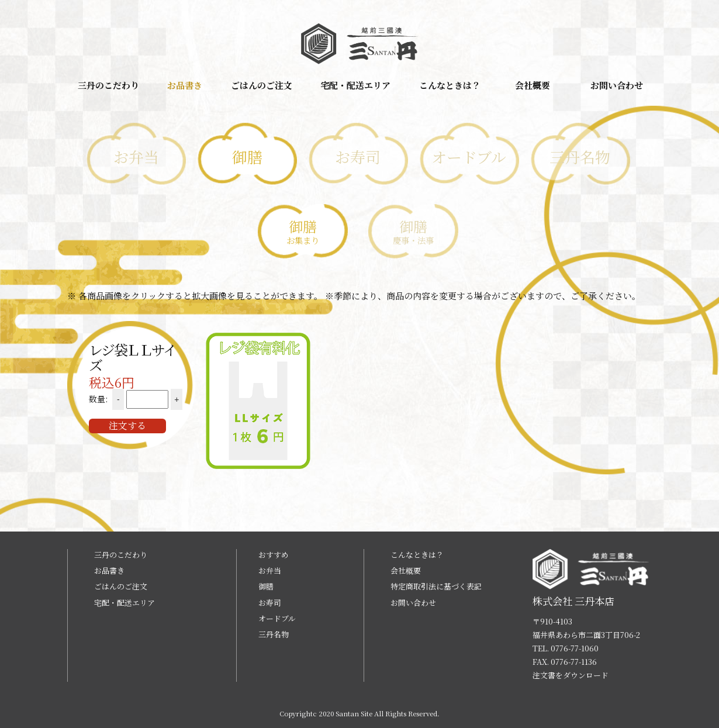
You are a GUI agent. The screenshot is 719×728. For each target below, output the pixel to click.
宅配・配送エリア (355, 85)
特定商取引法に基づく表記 (436, 586)
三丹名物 (274, 634)
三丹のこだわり (108, 85)
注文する (127, 425)
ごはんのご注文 (262, 85)
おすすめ (274, 555)
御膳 (266, 586)
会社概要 (533, 85)
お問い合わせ (617, 85)
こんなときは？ (450, 85)
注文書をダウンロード (571, 675)
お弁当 (270, 570)
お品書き (185, 85)
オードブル (277, 618)
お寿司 (270, 603)
